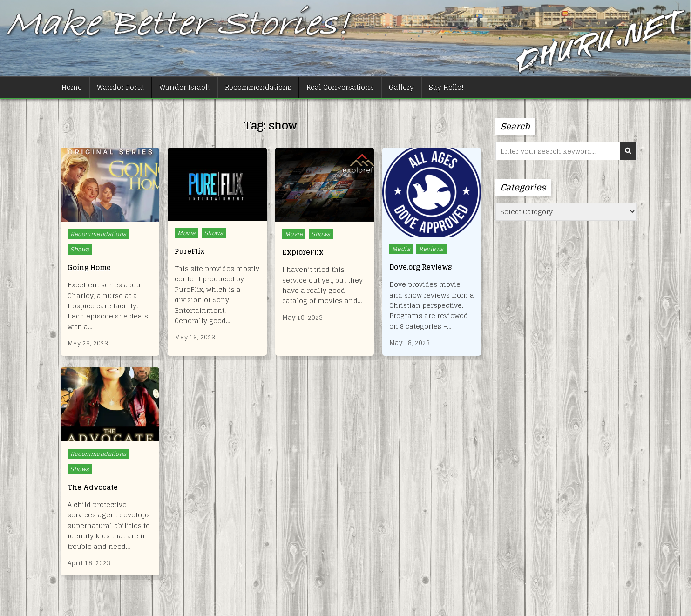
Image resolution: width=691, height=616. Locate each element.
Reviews (431, 249)
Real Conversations (340, 87)
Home (72, 87)
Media (401, 249)
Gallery (401, 87)
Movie (186, 233)
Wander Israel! (185, 87)
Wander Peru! (121, 87)
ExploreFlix (303, 252)
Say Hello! (446, 87)
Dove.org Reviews (420, 267)
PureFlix (190, 251)
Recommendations (258, 87)
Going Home (89, 267)
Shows (80, 249)
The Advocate (93, 487)
